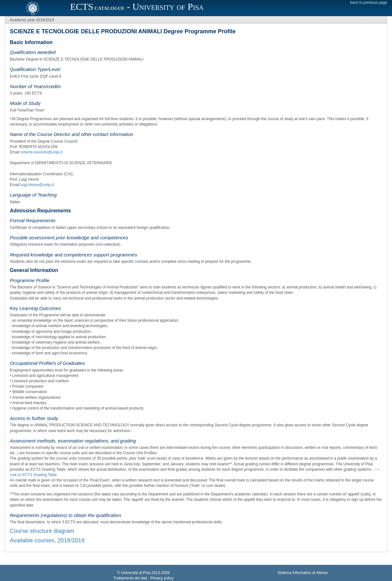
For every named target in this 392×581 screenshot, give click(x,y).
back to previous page (369, 3)
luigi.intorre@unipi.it (37, 185)
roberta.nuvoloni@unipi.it (41, 152)
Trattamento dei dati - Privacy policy (143, 578)
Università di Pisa (136, 573)
